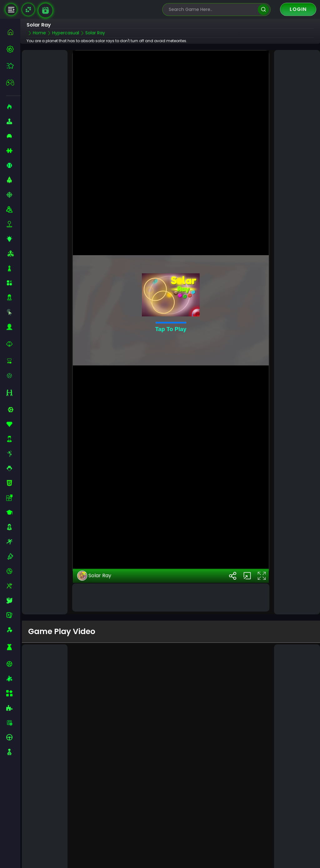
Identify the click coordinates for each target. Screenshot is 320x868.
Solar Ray (94, 547)
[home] (13, 32)
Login (298, 9)
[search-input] (212, 10)
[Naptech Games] (28, 10)
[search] (263, 10)
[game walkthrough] (45, 10)
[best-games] (13, 49)
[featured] (13, 66)
